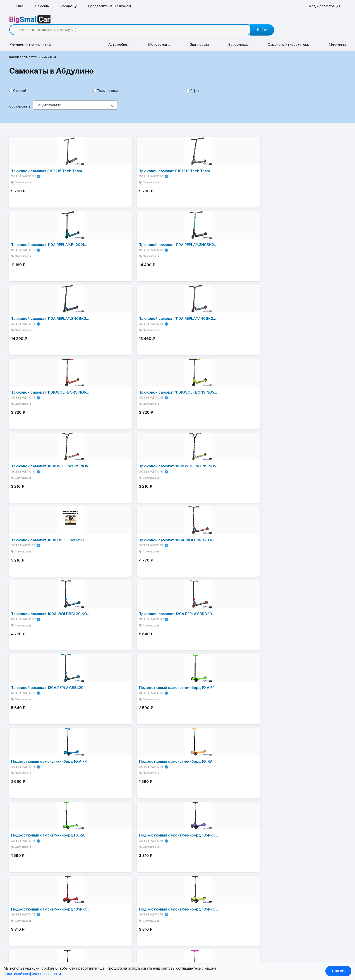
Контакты (133, 859)
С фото (195, 84)
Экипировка (198, 38)
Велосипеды (236, 38)
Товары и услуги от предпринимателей (159, 866)
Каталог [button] (35, 38)
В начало (29, 792)
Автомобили (119, 38)
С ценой (25, 84)
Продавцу (71, 6)
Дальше (95, 792)
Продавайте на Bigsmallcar (114, 6)
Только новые (110, 84)
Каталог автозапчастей (146, 836)
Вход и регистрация (323, 6)
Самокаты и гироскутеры (285, 38)
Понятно (338, 971)
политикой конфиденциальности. (33, 974)
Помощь (43, 6)
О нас (20, 6)
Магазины (332, 38)
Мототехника (159, 38)
